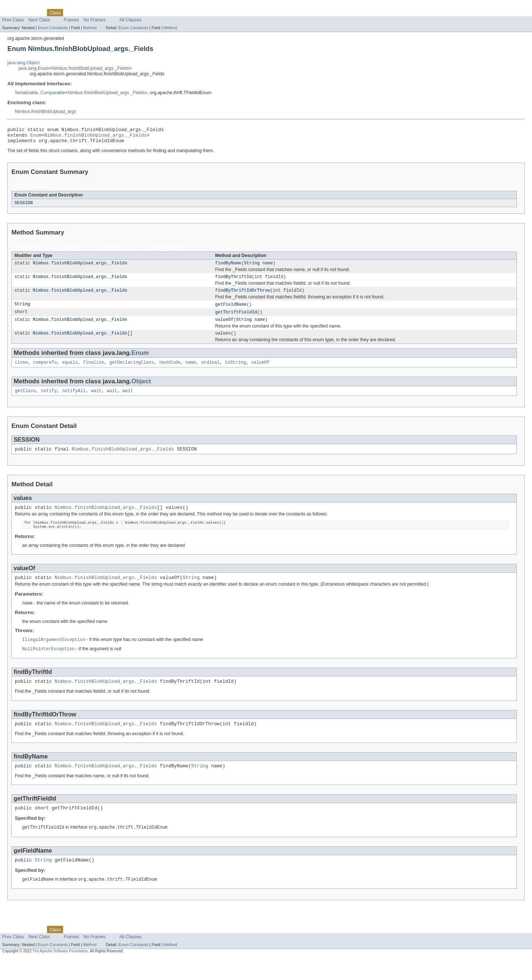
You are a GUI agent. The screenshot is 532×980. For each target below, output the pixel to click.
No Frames (95, 20)
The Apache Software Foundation (60, 974)
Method (90, 28)
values (223, 341)
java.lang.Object (23, 63)
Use (71, 13)
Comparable (53, 93)
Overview (12, 13)
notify (49, 400)
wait (96, 400)
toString (236, 371)
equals (70, 371)
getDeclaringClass (132, 371)
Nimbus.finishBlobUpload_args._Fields (91, 68)
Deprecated (105, 13)
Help (141, 13)
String (252, 267)
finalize (94, 371)
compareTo (45, 371)
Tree (84, 13)
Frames (71, 20)
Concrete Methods (164, 251)
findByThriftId (233, 282)
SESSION (24, 206)
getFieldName (231, 311)
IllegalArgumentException (54, 655)
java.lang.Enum (34, 68)
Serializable (26, 93)
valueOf (224, 327)
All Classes (130, 20)
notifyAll (74, 400)
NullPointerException (48, 665)
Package (34, 13)
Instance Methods (114, 251)
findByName (228, 267)
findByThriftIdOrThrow (243, 296)
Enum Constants (53, 28)
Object (141, 390)
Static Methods (67, 251)
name (191, 371)
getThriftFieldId (236, 319)
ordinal (211, 371)
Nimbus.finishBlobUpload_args (45, 112)
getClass (25, 400)
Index (126, 13)
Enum (36, 137)
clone (21, 371)
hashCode (170, 371)
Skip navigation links (20, 6)
